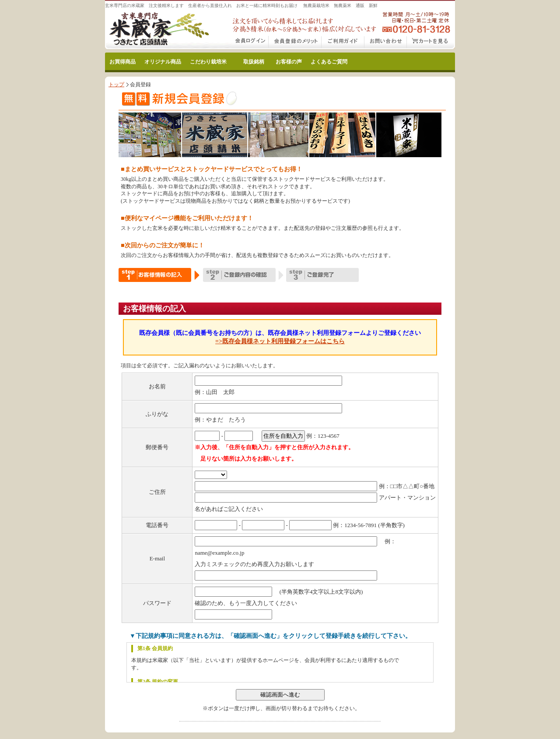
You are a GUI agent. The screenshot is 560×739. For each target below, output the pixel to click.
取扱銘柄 (254, 62)
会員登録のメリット (295, 42)
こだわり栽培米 (208, 62)
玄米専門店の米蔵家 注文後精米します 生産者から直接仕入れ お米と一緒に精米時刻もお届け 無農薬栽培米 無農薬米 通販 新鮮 (241, 5)
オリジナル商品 (163, 62)
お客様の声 (289, 62)
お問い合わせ (386, 42)
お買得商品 (122, 62)
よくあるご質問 (329, 62)
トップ (116, 84)
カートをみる (431, 42)
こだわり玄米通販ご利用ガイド (343, 42)
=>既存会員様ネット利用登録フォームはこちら (280, 341)
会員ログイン (250, 42)
